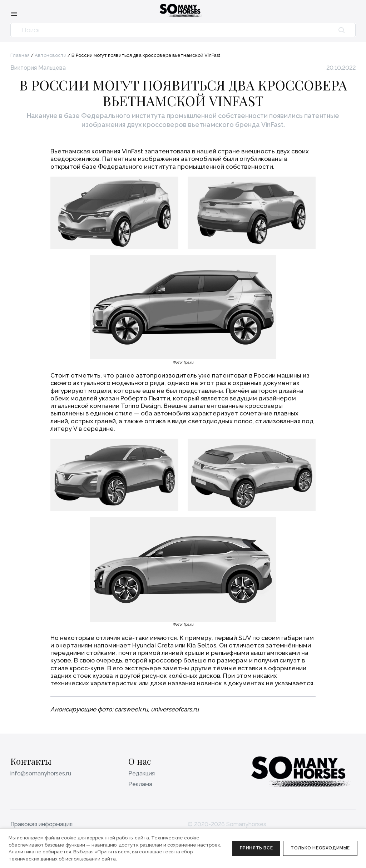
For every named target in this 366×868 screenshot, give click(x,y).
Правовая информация (41, 824)
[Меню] (14, 14)
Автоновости (51, 55)
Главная (20, 55)
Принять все (256, 848)
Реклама (140, 784)
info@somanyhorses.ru (41, 773)
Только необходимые (320, 848)
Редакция (142, 773)
